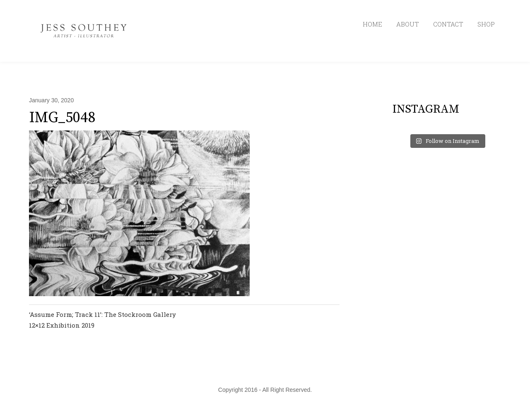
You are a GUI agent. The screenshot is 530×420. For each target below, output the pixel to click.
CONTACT (448, 24)
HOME (372, 24)
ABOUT (408, 24)
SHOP (486, 24)
